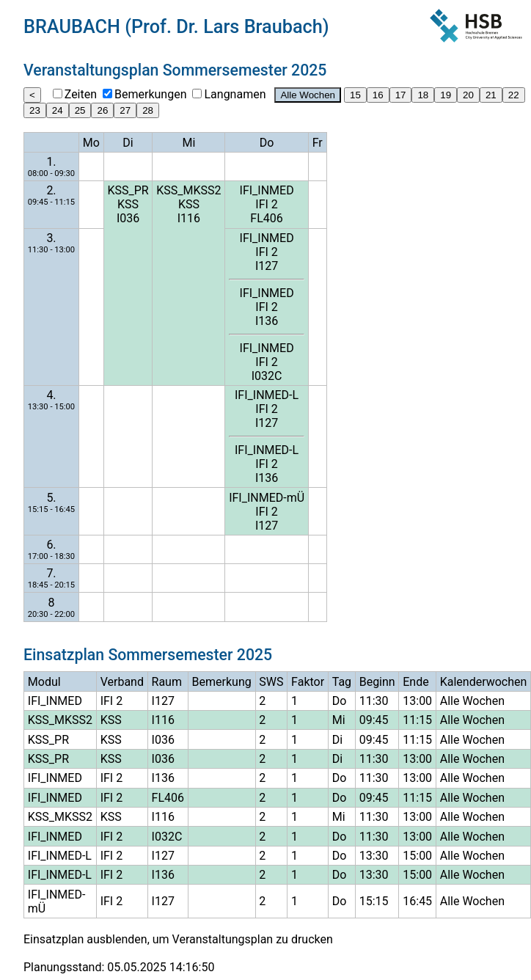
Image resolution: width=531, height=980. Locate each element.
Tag (342, 682)
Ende (415, 682)
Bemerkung (222, 682)
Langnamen (235, 94)
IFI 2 (267, 204)
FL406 (266, 218)
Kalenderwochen (484, 682)
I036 (128, 218)
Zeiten (81, 94)
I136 (267, 321)
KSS (128, 204)
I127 (267, 266)
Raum (167, 682)
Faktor (308, 682)
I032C (267, 376)
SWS (271, 682)
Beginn (377, 682)
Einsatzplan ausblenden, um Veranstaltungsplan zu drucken (178, 939)
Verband (122, 682)
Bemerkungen (150, 94)
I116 (189, 218)
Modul (44, 682)
